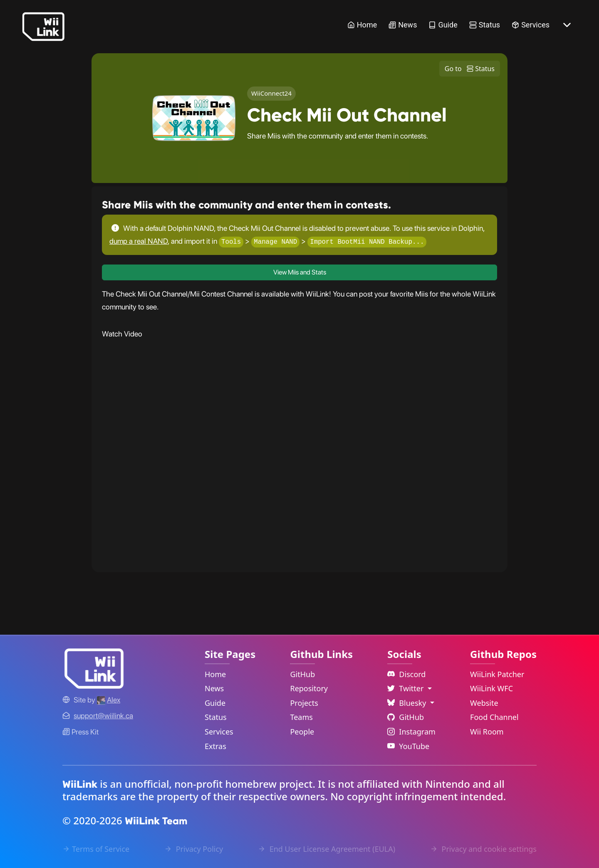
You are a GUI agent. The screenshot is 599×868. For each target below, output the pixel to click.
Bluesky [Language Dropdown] (408, 703)
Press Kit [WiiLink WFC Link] (80, 732)
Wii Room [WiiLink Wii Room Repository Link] (487, 732)
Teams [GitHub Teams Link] (301, 717)
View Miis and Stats (300, 273)
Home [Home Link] (362, 25)
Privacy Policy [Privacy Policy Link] (194, 849)
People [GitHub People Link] (302, 732)
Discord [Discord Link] (406, 674)
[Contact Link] (103, 716)
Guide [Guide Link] (443, 25)
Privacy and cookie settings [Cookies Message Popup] (483, 849)
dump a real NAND (139, 241)
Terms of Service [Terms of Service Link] (96, 849)
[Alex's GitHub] (109, 700)
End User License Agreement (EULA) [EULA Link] (327, 849)
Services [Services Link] (531, 25)
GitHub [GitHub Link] (302, 674)
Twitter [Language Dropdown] (406, 688)
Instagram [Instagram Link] (411, 732)
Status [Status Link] (485, 25)
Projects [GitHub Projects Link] (304, 703)
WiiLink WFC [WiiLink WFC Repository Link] (491, 688)
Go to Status (470, 69)
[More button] (567, 25)
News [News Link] (403, 25)
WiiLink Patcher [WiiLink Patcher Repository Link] (497, 674)
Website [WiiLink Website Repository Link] (484, 703)
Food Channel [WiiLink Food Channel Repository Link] (494, 717)
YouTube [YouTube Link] (408, 746)
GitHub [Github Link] (406, 717)
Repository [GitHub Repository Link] (309, 688)
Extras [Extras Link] (215, 746)
